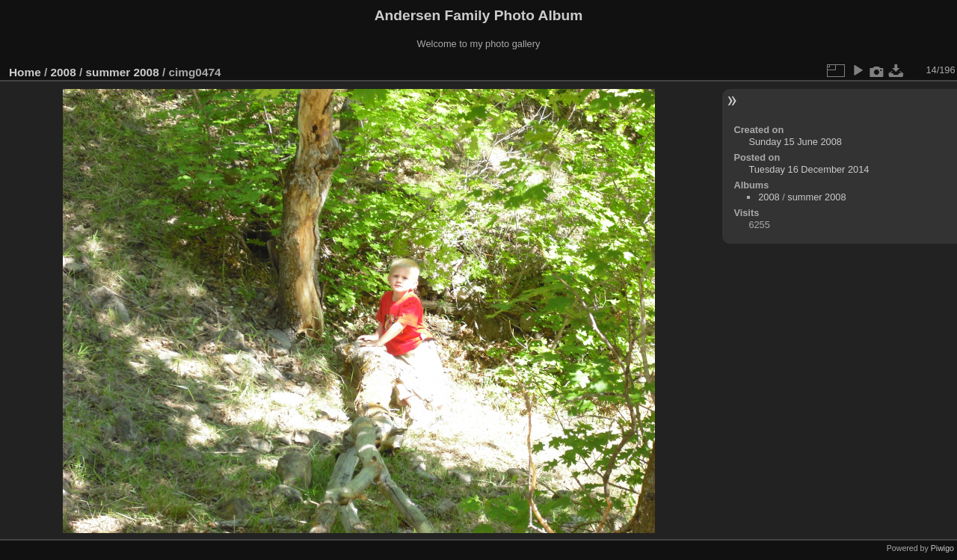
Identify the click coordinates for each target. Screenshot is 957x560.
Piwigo (942, 548)
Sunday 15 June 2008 (795, 142)
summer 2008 (122, 72)
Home (25, 72)
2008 (64, 72)
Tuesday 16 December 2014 (809, 169)
